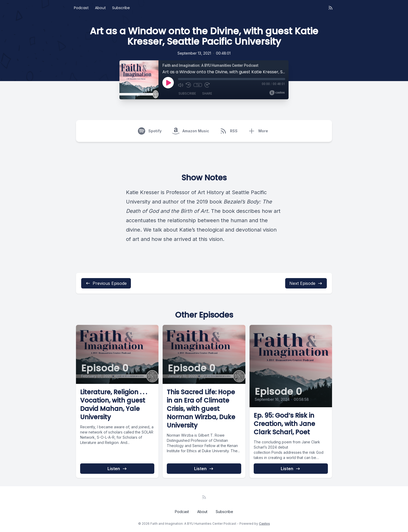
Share (207, 93)
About (100, 8)
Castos (264, 524)
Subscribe (121, 8)
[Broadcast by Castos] (277, 93)
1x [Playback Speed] (198, 85)
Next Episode (306, 283)
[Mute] (181, 85)
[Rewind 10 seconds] (188, 85)
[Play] (168, 83)
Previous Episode (106, 283)
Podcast (81, 8)
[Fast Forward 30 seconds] (207, 85)
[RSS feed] (330, 8)
